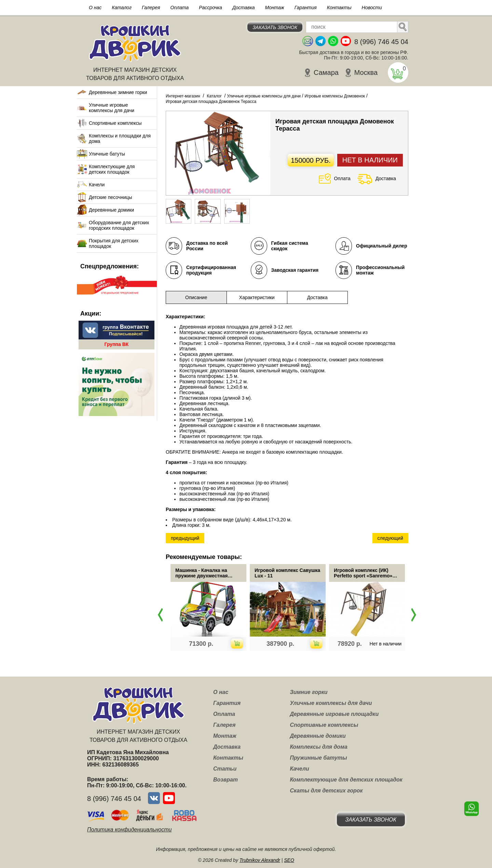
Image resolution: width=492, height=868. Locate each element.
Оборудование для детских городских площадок (119, 225)
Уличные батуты (107, 154)
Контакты (339, 8)
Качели (97, 185)
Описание (196, 297)
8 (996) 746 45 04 (381, 42)
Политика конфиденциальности (129, 830)
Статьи (225, 769)
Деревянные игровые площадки (334, 714)
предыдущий (185, 538)
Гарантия (306, 8)
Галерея (151, 8)
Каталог (122, 8)
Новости (372, 8)
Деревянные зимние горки (118, 92)
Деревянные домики (111, 210)
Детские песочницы (111, 197)
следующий (390, 538)
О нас (95, 8)
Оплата (180, 8)
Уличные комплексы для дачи (331, 703)
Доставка (244, 8)
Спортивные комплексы (115, 123)
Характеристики (257, 297)
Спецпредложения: (110, 266)
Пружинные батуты (318, 758)
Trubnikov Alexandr (260, 860)
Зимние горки (309, 692)
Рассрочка (210, 8)
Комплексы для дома (318, 747)
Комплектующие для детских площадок (112, 169)
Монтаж (275, 8)
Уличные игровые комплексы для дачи (112, 108)
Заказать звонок (275, 27)
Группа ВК (117, 344)
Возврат (225, 780)
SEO (289, 860)
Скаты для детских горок (326, 791)
